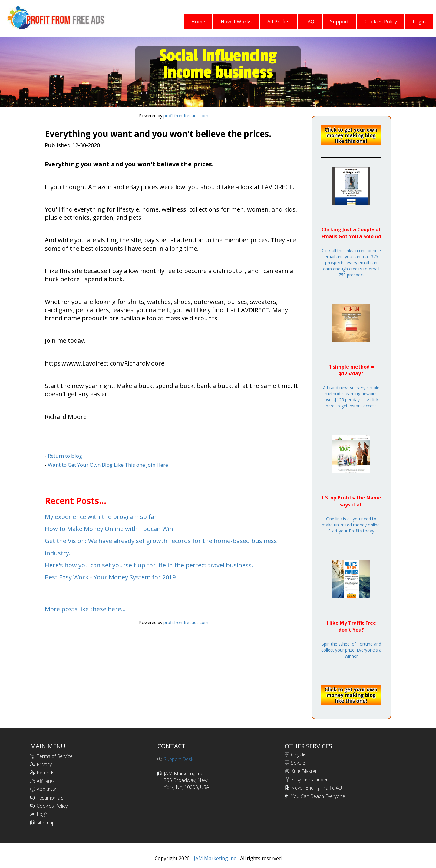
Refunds (46, 773)
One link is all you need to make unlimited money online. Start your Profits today (351, 525)
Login (43, 814)
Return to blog (65, 456)
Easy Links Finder (309, 780)
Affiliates (46, 781)
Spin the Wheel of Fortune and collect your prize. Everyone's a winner (351, 650)
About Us (47, 789)
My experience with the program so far (101, 517)
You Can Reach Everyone (318, 796)
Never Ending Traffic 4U (316, 788)
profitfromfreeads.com (186, 116)
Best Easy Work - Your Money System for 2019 (110, 577)
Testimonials (50, 798)
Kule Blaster (304, 771)
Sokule (298, 763)
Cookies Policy (52, 806)
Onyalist (299, 755)
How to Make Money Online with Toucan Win (109, 529)
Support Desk (178, 759)
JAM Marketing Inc (214, 858)
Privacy (44, 764)
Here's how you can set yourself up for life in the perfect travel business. (149, 565)
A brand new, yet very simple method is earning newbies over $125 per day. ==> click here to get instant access (351, 397)
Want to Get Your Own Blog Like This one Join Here (108, 465)
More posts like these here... (85, 609)
